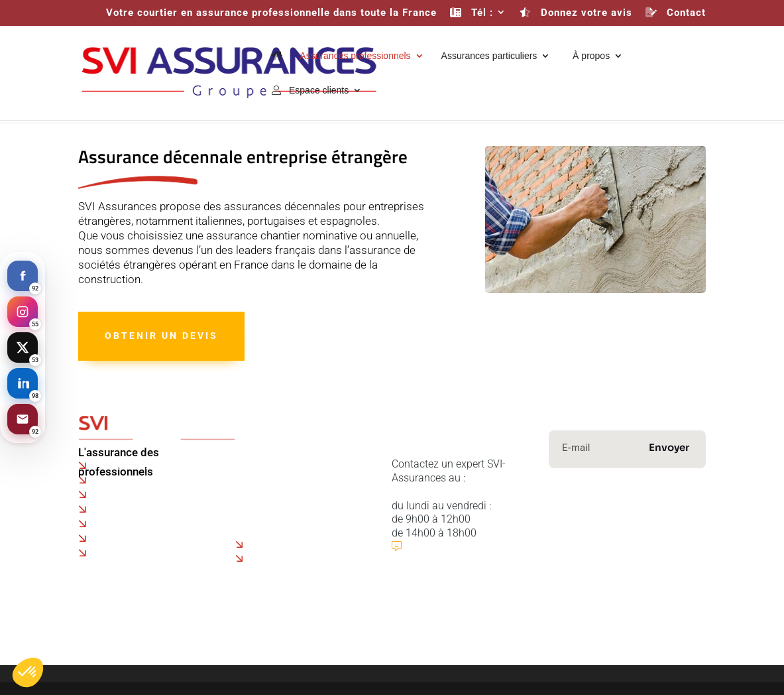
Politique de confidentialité (297, 465)
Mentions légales (425, 656)
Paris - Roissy (127, 466)
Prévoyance (605, 538)
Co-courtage (264, 478)
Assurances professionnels (355, 56)
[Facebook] (23, 276)
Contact (676, 13)
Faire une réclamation (286, 492)
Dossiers (255, 506)
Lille (105, 495)
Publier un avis (445, 546)
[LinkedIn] (23, 383)
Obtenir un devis (161, 336)
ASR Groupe (717, 616)
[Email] (23, 419)
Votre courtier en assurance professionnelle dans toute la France (271, 13)
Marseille (118, 538)
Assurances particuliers (489, 56)
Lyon (106, 509)
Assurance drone (290, 545)
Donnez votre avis (576, 13)
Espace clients (310, 91)
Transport (650, 526)
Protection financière (609, 550)
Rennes (113, 524)
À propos (588, 56)
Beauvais (117, 480)
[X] (23, 347)
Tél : (472, 13)
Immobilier (672, 538)
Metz (107, 553)
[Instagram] (23, 312)
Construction (583, 526)
